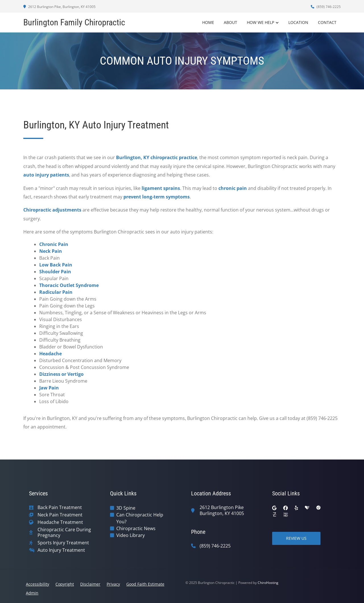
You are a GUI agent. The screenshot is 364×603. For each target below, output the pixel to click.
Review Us (296, 538)
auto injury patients (46, 175)
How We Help (260, 22)
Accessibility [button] (38, 584)
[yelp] (296, 508)
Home (208, 22)
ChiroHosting (268, 583)
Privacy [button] (113, 584)
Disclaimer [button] (90, 584)
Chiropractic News (136, 528)
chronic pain (233, 188)
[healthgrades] (307, 508)
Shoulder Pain (55, 272)
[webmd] (286, 515)
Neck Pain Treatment (60, 515)
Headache (50, 354)
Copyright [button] (65, 584)
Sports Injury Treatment (63, 543)
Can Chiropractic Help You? (140, 518)
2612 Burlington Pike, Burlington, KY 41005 (59, 7)
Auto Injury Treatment (61, 550)
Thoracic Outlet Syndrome (69, 285)
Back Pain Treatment (60, 507)
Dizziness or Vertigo (61, 374)
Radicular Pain (56, 292)
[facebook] (286, 508)
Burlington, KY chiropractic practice (157, 157)
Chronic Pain (54, 244)
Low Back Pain (56, 265)
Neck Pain (51, 251)
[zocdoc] (274, 515)
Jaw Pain (49, 388)
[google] (274, 508)
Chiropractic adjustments (52, 210)
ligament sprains (161, 188)
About (230, 22)
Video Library (131, 535)
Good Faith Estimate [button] (145, 584)
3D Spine (126, 508)
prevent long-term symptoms (157, 197)
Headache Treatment (60, 522)
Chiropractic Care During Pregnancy (64, 533)
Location (298, 22)
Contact (327, 22)
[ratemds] (318, 508)
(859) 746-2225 (326, 7)
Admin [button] (32, 593)
